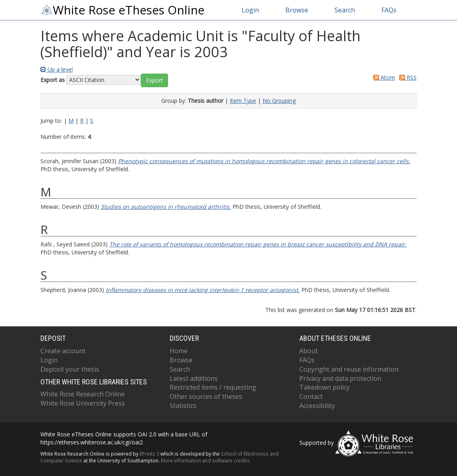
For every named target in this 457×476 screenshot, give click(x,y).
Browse (297, 10)
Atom (383, 77)
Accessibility (317, 406)
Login (250, 10)
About (309, 351)
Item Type (243, 101)
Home (179, 351)
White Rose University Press (83, 403)
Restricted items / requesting (213, 387)
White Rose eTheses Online (122, 10)
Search (345, 10)
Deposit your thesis (70, 369)
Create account (63, 351)
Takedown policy (325, 387)
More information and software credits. (206, 460)
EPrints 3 (149, 454)
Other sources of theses (206, 396)
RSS (407, 77)
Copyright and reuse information (349, 369)
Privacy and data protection (340, 378)
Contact (311, 396)
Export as (53, 80)
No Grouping (279, 101)
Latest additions (194, 378)
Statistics (183, 406)
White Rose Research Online (83, 394)
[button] (154, 80)
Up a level (57, 69)
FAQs (389, 10)
